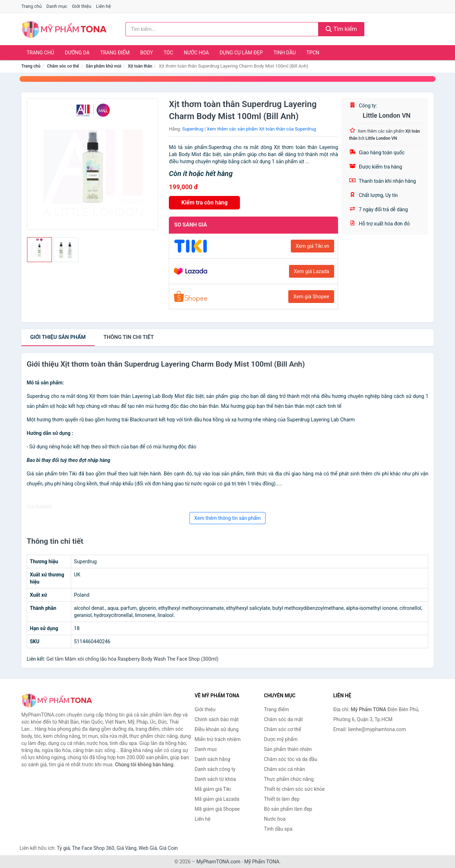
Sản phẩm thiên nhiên (288, 749)
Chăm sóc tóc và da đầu (291, 759)
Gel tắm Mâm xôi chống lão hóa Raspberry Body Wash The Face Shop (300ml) (132, 659)
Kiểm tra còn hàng (204, 203)
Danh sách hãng (213, 759)
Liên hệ (103, 6)
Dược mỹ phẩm (281, 739)
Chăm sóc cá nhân (285, 769)
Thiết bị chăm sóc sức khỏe (295, 789)
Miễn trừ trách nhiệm (218, 739)
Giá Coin (168, 848)
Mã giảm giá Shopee (217, 809)
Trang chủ (31, 6)
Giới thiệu (81, 6)
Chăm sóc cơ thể (63, 66)
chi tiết (129, 337)
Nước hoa (196, 53)
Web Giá (148, 848)
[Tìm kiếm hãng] (222, 29)
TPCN (313, 53)
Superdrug (193, 129)
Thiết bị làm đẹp (282, 799)
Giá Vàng (127, 848)
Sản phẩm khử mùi (103, 66)
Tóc (168, 53)
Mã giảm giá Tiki (213, 789)
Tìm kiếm (341, 29)
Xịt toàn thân (140, 66)
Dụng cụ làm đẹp (241, 53)
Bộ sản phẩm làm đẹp (288, 809)
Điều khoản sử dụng (217, 729)
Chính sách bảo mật (217, 719)
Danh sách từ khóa (215, 779)
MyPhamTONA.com (218, 862)
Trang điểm (115, 53)
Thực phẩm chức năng (289, 779)
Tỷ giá (63, 848)
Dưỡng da (77, 53)
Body (147, 53)
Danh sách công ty (215, 769)
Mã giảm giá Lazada (217, 799)
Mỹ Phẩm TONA (262, 862)
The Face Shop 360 (93, 848)
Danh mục (57, 6)
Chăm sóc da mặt (284, 719)
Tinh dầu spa (278, 829)
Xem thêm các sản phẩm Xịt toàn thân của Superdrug (261, 129)
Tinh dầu (285, 53)
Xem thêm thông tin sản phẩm (227, 518)
